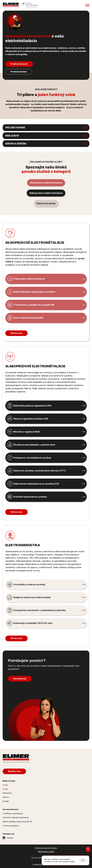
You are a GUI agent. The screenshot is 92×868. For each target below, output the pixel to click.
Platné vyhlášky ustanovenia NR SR (17, 822)
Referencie (7, 793)
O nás (5, 785)
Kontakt (6, 801)
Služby (5, 789)
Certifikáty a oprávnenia (13, 813)
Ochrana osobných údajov (46, 848)
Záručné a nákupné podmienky (16, 817)
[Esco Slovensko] (30, 5)
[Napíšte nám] (14, 771)
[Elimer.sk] (11, 5)
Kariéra (6, 797)
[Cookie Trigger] (46, 852)
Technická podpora (11, 826)
